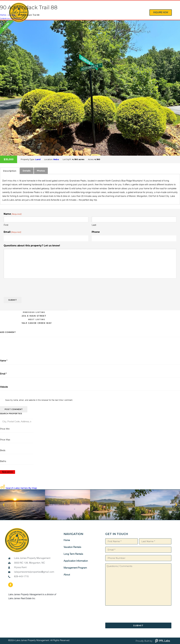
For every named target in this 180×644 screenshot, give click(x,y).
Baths (3, 461)
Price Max (5, 440)
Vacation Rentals (72, 547)
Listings (12, 15)
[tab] (10, 171)
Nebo (56, 159)
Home (3, 15)
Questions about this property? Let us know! (32, 246)
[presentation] (26, 287)
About (67, 575)
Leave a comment (10, 18)
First (6, 225)
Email (12, 232)
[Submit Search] (8, 472)
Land (38, 159)
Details (27, 171)
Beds (3, 450)
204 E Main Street (34, 314)
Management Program (75, 568)
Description (10, 171)
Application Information (76, 561)
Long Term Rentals (73, 554)
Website (4, 387)
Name (4, 361)
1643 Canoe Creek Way (37, 321)
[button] (4, 505)
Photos (41, 171)
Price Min (5, 429)
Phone (96, 232)
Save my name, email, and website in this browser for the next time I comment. (39, 400)
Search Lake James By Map (21, 488)
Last (94, 225)
